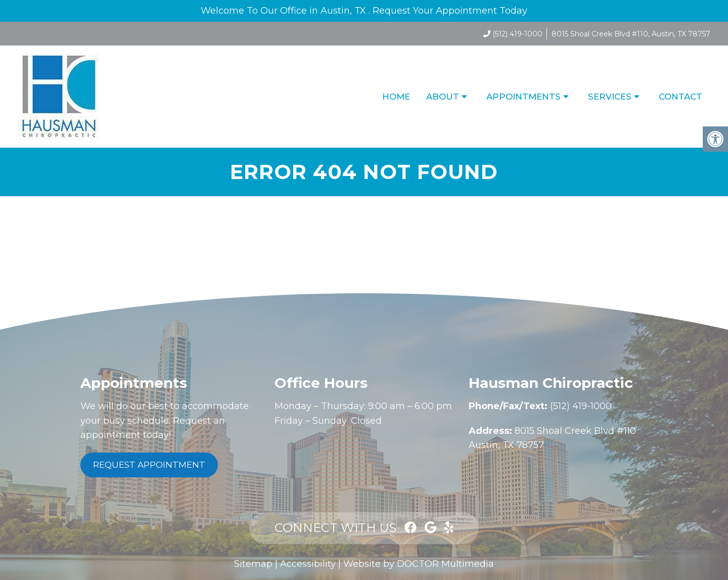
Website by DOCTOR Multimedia (419, 564)
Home (396, 97)
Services (610, 97)
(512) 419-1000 (517, 34)
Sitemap (253, 564)
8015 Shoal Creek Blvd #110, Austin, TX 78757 (631, 34)
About (443, 97)
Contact (680, 97)
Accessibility (308, 564)
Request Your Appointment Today (450, 11)
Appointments (524, 97)
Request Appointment (149, 465)
